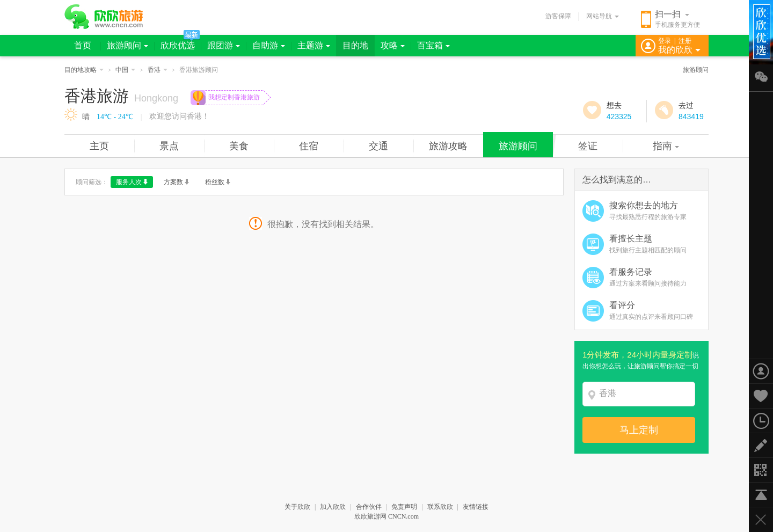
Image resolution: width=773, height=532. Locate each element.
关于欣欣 (297, 507)
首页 (83, 45)
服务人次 (132, 182)
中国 (125, 70)
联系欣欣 (440, 507)
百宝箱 (433, 45)
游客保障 (558, 16)
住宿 (309, 146)
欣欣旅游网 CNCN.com (386, 516)
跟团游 (224, 45)
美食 (239, 146)
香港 (158, 70)
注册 (685, 41)
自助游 (269, 45)
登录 (665, 41)
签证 (588, 146)
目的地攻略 (84, 70)
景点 (169, 146)
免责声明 (404, 507)
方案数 (176, 182)
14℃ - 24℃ (115, 117)
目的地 (355, 45)
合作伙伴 (369, 507)
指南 (666, 146)
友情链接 (476, 507)
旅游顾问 (127, 45)
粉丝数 (218, 182)
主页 (99, 146)
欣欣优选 (178, 45)
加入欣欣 (333, 507)
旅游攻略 (448, 146)
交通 (378, 146)
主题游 (314, 45)
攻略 (393, 45)
